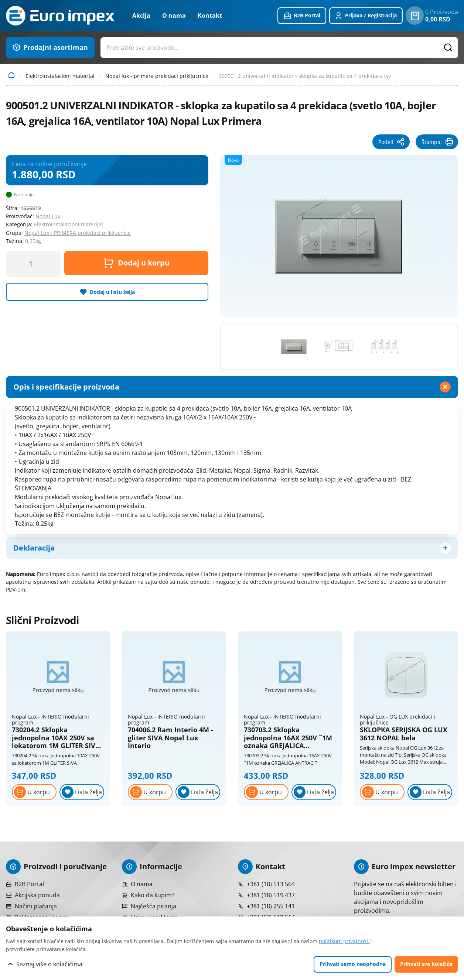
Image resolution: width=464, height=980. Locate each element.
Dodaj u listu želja (112, 292)
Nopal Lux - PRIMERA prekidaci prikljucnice (78, 233)
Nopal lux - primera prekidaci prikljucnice (157, 76)
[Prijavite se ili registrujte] (366, 16)
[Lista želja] (82, 792)
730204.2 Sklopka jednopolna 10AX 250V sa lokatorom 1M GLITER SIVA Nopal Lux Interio (56, 738)
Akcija (141, 16)
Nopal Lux (48, 216)
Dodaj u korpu (136, 263)
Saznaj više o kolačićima (49, 964)
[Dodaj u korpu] (34, 792)
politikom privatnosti (344, 941)
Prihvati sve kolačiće (426, 964)
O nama (174, 16)
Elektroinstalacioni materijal (60, 76)
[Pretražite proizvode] (448, 48)
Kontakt (210, 16)
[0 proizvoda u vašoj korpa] (415, 16)
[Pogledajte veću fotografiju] (339, 235)
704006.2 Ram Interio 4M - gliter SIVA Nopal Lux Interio (170, 738)
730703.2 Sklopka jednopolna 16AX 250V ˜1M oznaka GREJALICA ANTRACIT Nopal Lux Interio (288, 738)
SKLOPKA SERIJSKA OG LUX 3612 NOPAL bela (404, 734)
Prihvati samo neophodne (353, 964)
